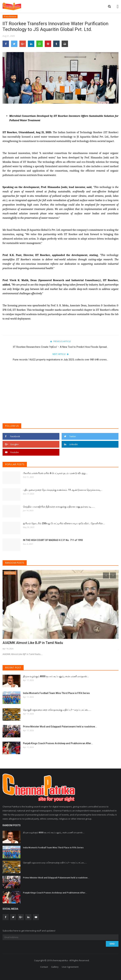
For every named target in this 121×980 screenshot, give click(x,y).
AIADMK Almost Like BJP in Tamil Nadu (33, 643)
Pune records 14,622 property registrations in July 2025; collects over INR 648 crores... (60, 360)
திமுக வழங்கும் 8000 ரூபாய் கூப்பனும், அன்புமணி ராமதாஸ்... (56, 676)
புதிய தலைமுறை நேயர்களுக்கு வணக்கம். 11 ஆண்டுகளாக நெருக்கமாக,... (63, 490)
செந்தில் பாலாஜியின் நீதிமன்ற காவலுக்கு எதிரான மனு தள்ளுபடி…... (59, 507)
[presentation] (106, 575)
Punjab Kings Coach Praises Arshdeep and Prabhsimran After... (58, 743)
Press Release (10, 16)
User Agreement (70, 967)
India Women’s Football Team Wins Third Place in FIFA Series (56, 693)
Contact (44, 967)
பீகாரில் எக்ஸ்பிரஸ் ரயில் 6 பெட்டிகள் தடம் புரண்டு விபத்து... (55, 473)
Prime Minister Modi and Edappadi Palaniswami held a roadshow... (60, 727)
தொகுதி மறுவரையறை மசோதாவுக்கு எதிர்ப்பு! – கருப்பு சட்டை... (57, 710)
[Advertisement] (60, 395)
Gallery (55, 967)
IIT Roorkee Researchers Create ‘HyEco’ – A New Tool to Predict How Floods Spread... (60, 347)
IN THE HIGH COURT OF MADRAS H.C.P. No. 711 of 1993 (53, 540)
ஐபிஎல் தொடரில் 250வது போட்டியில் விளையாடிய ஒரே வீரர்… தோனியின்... (64, 523)
